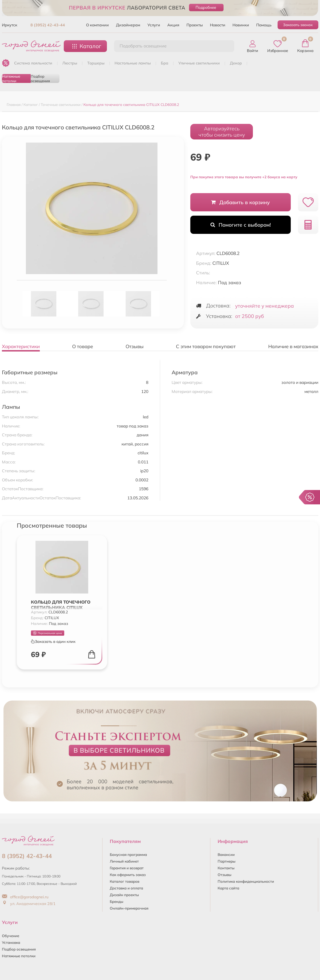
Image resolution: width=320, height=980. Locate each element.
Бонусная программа (128, 855)
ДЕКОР (236, 63)
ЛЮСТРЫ (70, 63)
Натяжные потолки (11, 78)
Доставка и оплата (126, 888)
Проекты (195, 25)
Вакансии (226, 855)
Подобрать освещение (143, 46)
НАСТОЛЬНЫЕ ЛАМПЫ (133, 63)
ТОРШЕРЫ (96, 63)
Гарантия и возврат (127, 868)
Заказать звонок (298, 25)
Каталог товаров (125, 881)
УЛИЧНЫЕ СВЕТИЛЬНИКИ (199, 63)
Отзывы (224, 875)
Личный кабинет (124, 861)
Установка (11, 943)
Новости (218, 25)
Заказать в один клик (53, 641)
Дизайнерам (128, 25)
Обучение (11, 936)
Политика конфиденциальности (246, 881)
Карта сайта (228, 888)
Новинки (241, 25)
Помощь (264, 25)
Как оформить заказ (128, 875)
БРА (165, 63)
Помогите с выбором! (241, 225)
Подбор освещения (40, 78)
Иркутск (10, 25)
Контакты (226, 868)
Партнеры (227, 861)
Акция (173, 25)
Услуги (154, 25)
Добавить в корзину (241, 202)
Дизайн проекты (124, 895)
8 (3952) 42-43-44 (48, 25)
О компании (97, 25)
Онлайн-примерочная (129, 908)
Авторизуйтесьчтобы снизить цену (222, 132)
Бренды (116, 902)
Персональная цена (47, 633)
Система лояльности (33, 63)
